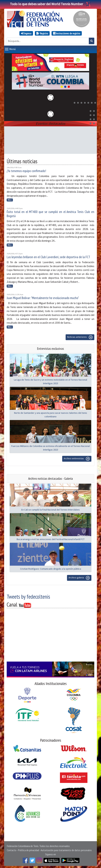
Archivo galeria (79, 577)
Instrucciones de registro (67, 33)
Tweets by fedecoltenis (28, 596)
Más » (10, 199)
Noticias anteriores (80, 337)
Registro (42, 33)
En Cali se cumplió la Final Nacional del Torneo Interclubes (50, 509)
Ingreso (26, 33)
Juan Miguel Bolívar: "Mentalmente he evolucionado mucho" (43, 297)
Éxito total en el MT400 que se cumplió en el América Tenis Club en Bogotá (50, 213)
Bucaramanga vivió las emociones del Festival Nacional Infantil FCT (51, 539)
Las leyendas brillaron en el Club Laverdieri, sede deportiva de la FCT (48, 256)
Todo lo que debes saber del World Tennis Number (50, 4)
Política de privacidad (29, 849)
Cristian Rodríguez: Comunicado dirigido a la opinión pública (51, 568)
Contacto (12, 849)
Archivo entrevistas (77, 458)
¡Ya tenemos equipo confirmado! (26, 170)
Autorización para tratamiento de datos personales (66, 849)
